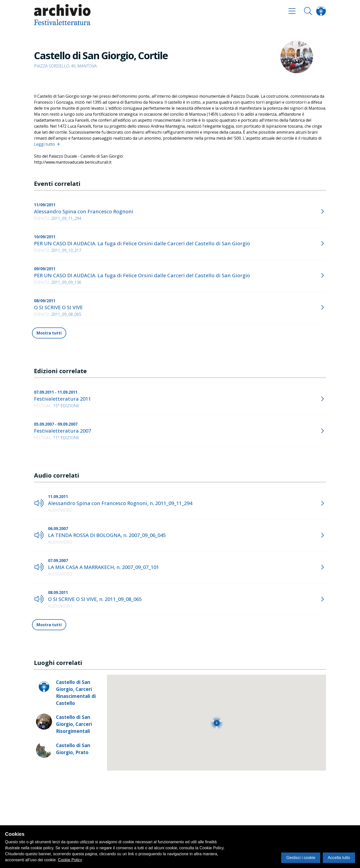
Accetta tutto (339, 858)
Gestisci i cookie (301, 858)
